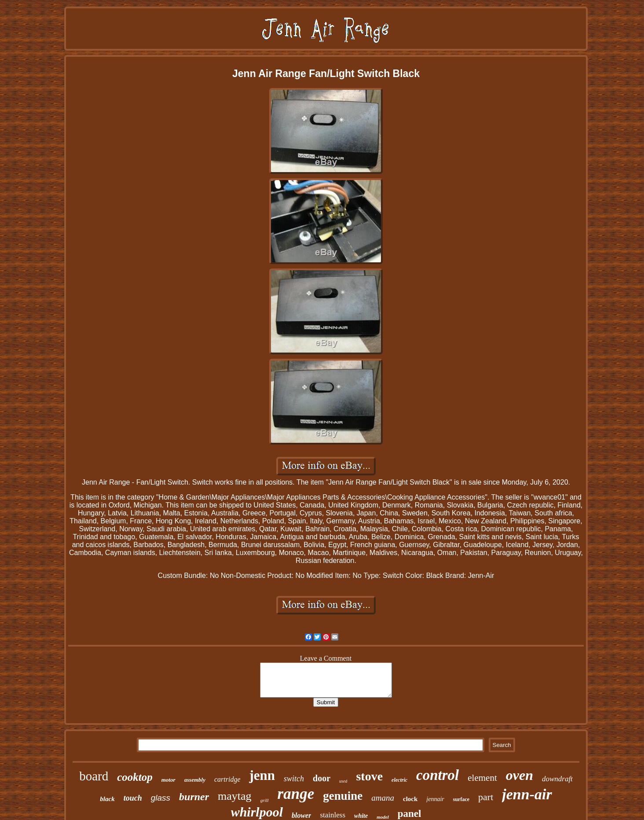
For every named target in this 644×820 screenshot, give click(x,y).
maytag (235, 796)
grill (265, 800)
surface (461, 799)
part (486, 797)
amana (383, 798)
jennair (435, 799)
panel (410, 814)
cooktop (135, 777)
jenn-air (527, 794)
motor (168, 780)
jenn (262, 775)
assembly (195, 780)
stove (369, 776)
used (343, 781)
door (322, 778)
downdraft (557, 779)
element (482, 778)
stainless (333, 815)
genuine (343, 796)
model (383, 817)
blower (301, 815)
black (107, 799)
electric (399, 780)
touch (133, 798)
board (94, 776)
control (437, 775)
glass (161, 798)
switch (294, 779)
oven (520, 775)
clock (410, 799)
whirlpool (257, 812)
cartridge (227, 779)
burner (194, 797)
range (296, 794)
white (361, 816)
